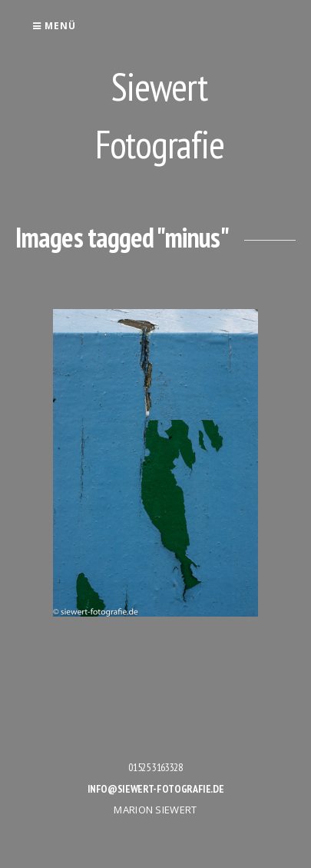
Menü (54, 26)
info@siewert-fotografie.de (156, 789)
